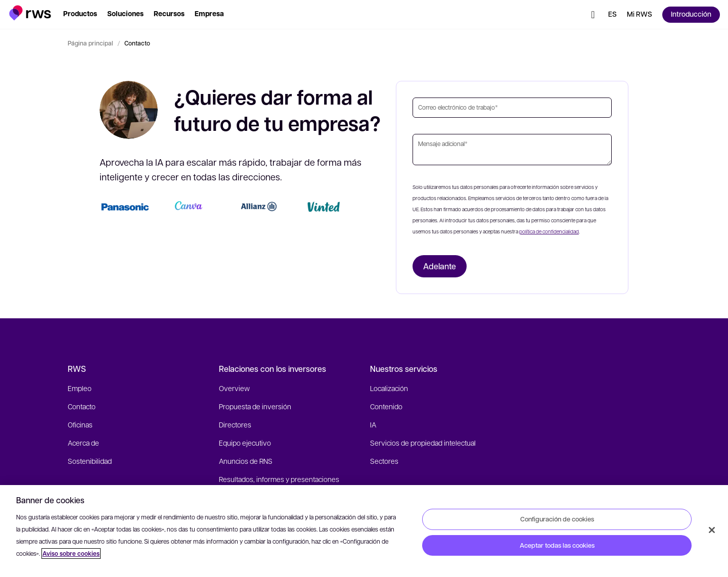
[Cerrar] (712, 530)
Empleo (80, 388)
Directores (235, 424)
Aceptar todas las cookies (557, 545)
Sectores (384, 461)
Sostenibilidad (90, 461)
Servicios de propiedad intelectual (423, 443)
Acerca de (83, 443)
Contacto (82, 406)
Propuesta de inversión (255, 406)
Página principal (90, 43)
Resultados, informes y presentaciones (279, 479)
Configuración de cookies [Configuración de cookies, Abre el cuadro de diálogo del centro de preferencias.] (557, 519)
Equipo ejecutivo (245, 443)
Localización (389, 388)
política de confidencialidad (549, 231)
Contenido (386, 406)
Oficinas (80, 424)
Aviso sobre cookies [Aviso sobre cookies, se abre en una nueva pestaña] (71, 554)
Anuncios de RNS (246, 461)
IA (373, 424)
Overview (234, 388)
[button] (30, 13)
